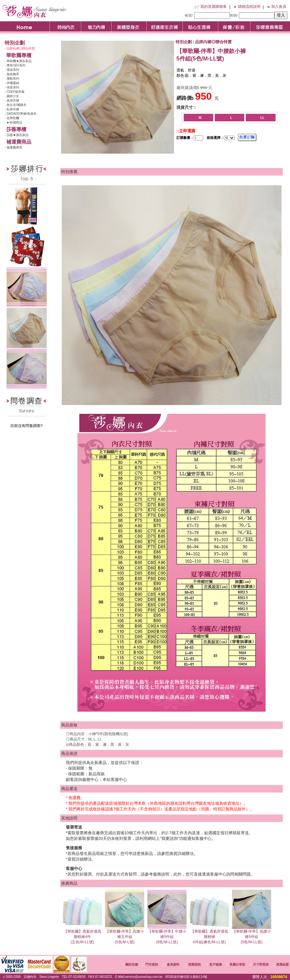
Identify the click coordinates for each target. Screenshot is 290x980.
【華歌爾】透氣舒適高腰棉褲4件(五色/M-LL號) (82, 935)
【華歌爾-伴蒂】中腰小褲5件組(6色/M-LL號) (167, 935)
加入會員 (279, 7)
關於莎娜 (132, 964)
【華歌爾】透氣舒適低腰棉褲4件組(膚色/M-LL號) (209, 935)
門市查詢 (151, 964)
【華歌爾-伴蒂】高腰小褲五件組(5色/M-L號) (125, 935)
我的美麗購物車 (214, 7)
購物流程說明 (249, 7)
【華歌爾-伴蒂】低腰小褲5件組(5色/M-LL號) (252, 935)
